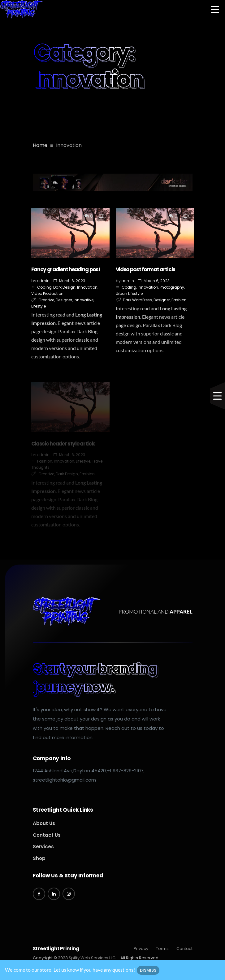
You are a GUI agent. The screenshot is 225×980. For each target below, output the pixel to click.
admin (43, 281)
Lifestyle (39, 306)
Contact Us (47, 835)
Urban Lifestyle (129, 293)
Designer (64, 300)
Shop (39, 858)
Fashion (179, 300)
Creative (46, 300)
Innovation (87, 287)
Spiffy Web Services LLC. (93, 958)
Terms (162, 949)
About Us (44, 823)
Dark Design (64, 287)
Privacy (141, 949)
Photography (172, 287)
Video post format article (146, 269)
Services (43, 847)
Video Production (47, 293)
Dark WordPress (137, 300)
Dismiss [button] (148, 970)
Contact (184, 949)
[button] (215, 10)
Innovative (84, 300)
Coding (44, 287)
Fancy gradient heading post (66, 269)
